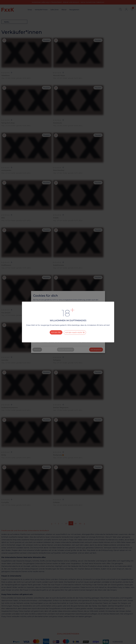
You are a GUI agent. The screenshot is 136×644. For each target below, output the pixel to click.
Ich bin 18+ (56, 332)
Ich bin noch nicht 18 (75, 332)
